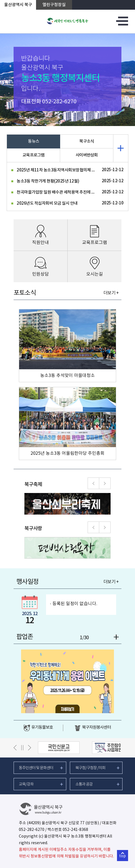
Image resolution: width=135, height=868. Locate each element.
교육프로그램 (34, 155)
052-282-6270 (59, 102)
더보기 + (111, 293)
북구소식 (87, 141)
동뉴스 (34, 141)
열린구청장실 (54, 5)
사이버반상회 (87, 155)
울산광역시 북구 (18, 5)
